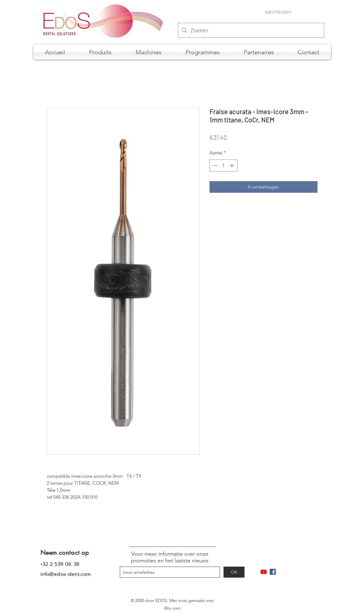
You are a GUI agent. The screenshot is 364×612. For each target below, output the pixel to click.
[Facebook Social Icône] (273, 572)
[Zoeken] (251, 30)
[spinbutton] (223, 165)
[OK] (234, 572)
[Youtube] (264, 572)
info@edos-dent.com (66, 574)
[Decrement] (215, 165)
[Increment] (232, 165)
